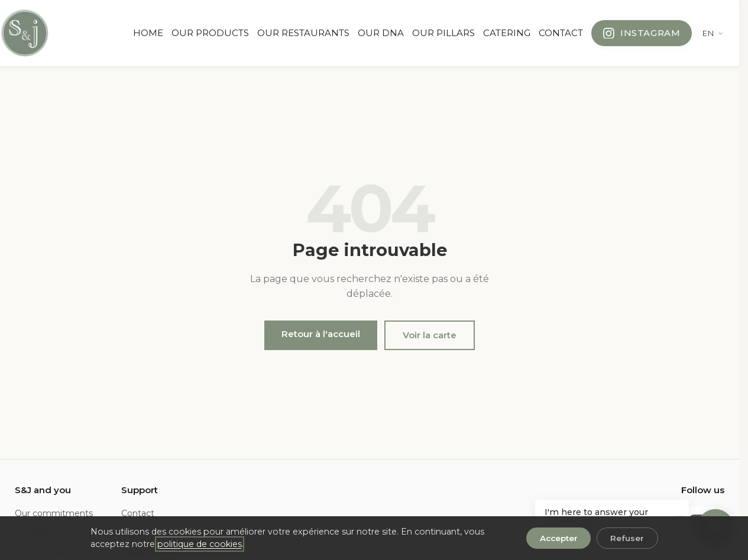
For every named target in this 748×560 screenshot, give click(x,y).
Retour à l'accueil (321, 334)
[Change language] (713, 33)
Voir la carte (430, 335)
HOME (148, 33)
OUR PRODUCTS (210, 33)
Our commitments (54, 513)
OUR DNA (381, 33)
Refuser (627, 538)
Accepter (559, 538)
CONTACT (561, 33)
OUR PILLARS (443, 33)
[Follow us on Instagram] (642, 33)
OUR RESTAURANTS (303, 33)
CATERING (507, 33)
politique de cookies (200, 544)
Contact (138, 513)
